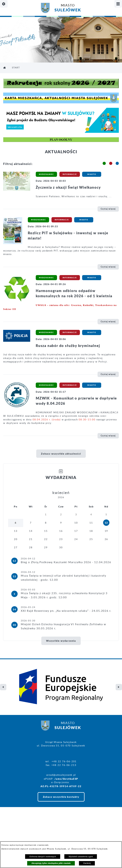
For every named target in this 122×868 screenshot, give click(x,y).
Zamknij (87, 863)
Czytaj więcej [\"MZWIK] (108, 436)
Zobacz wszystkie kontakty (61, 770)
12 (106, 523)
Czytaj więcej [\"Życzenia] (108, 209)
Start (16, 68)
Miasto (68, 8)
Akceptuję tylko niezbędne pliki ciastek (51, 863)
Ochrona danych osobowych (43, 857)
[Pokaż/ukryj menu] (118, 4)
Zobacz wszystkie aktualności (61, 454)
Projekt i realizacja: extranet (22, 836)
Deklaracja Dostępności (19, 841)
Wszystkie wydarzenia (61, 641)
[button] (104, 163)
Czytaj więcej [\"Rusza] (108, 374)
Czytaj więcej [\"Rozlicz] (108, 267)
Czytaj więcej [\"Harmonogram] (108, 322)
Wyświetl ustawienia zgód (81, 857)
